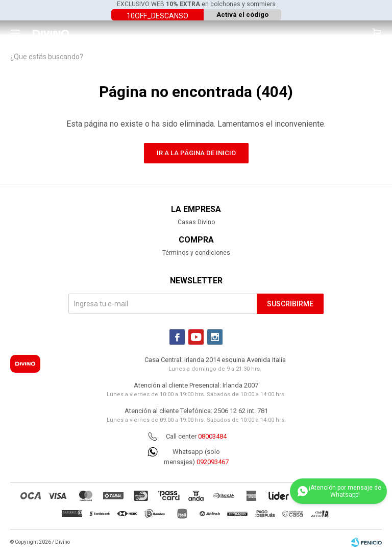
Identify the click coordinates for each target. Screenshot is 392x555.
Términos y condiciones (196, 253)
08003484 (212, 436)
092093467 (213, 462)
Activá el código (242, 15)
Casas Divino (196, 222)
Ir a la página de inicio (196, 153)
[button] (377, 33)
